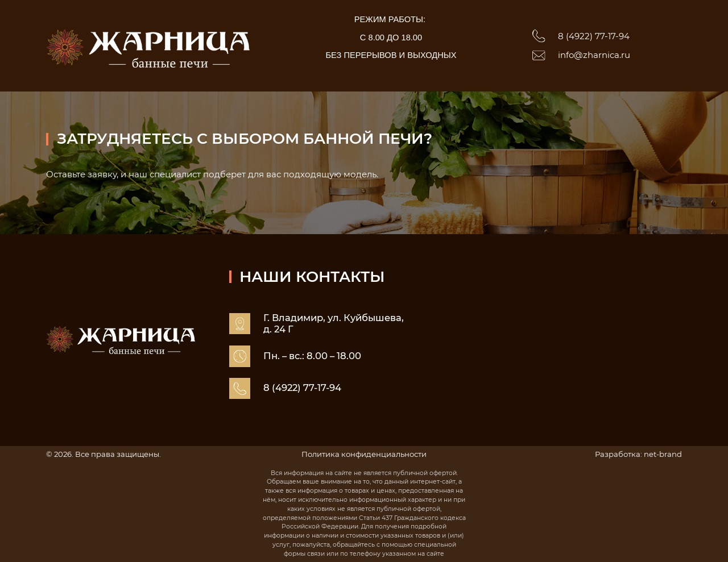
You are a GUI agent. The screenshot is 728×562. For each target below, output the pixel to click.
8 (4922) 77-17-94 (594, 36)
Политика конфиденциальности (364, 454)
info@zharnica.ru (594, 55)
